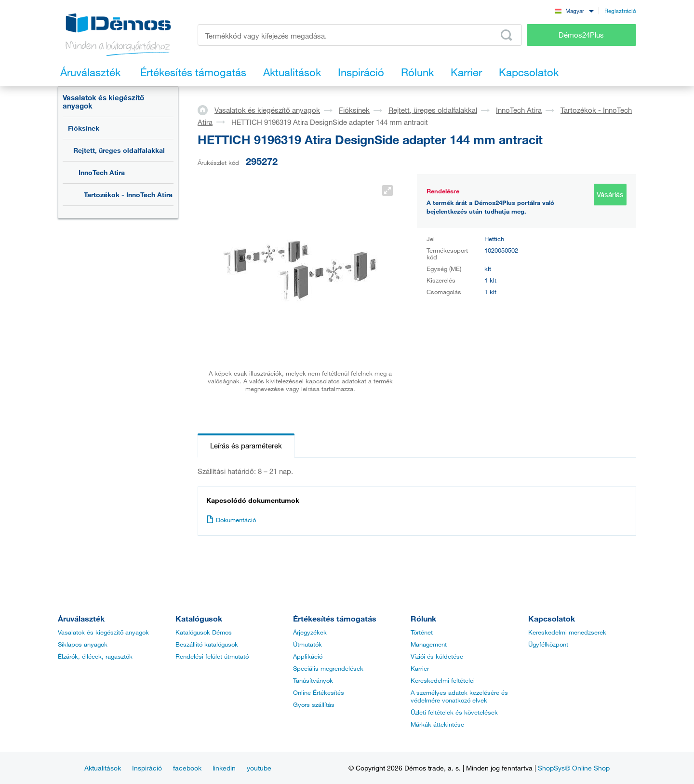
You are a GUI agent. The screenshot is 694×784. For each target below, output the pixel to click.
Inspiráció (147, 768)
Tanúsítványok (313, 680)
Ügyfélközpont (548, 644)
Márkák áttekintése (437, 724)
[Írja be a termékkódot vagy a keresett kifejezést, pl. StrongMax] (360, 35)
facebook (187, 768)
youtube (259, 768)
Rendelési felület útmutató (212, 656)
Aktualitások (103, 768)
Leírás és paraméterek (246, 446)
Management (429, 644)
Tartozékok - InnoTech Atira (128, 195)
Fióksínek (84, 128)
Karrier (420, 668)
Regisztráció (620, 11)
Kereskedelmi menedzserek (567, 632)
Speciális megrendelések (328, 668)
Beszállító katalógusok (207, 644)
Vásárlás (610, 194)
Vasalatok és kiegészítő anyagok (103, 101)
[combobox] (574, 10)
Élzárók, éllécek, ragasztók (95, 656)
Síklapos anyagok (83, 644)
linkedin (224, 768)
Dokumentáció (231, 520)
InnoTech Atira (102, 172)
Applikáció (308, 656)
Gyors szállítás (314, 704)
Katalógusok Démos (204, 632)
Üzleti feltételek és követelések (454, 712)
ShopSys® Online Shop (574, 768)
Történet (422, 632)
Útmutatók (307, 644)
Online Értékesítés (319, 692)
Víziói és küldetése (437, 656)
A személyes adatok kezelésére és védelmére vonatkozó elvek (459, 696)
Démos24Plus (581, 35)
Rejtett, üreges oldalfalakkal (119, 150)
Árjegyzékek (310, 632)
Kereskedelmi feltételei (443, 680)
